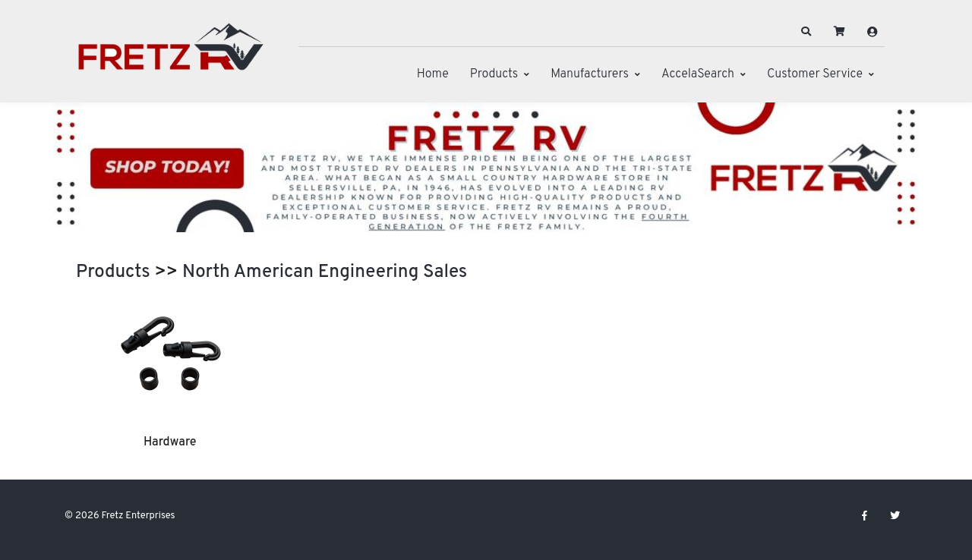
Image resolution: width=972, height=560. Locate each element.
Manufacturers (590, 74)
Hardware (170, 442)
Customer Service (815, 74)
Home (433, 74)
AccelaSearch (698, 74)
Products (494, 74)
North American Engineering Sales (325, 272)
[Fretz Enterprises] (171, 55)
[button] (806, 32)
